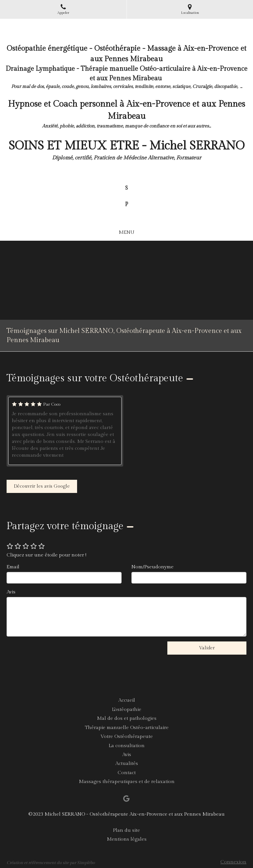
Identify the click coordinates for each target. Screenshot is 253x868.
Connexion (233, 862)
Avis (11, 592)
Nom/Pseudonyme (153, 567)
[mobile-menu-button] (126, 232)
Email (13, 567)
